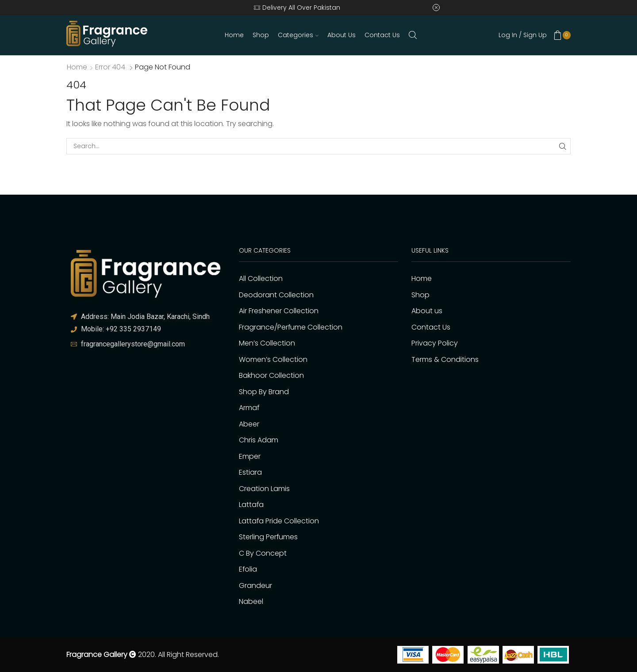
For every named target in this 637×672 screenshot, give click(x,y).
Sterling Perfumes (268, 537)
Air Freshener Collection (279, 311)
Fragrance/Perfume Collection (291, 327)
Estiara (250, 472)
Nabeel (251, 601)
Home (234, 35)
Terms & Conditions (445, 359)
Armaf (249, 408)
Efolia (248, 569)
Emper (250, 456)
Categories (298, 35)
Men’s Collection (267, 343)
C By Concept (263, 553)
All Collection (261, 278)
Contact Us (382, 35)
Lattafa (251, 505)
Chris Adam (259, 440)
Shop (261, 35)
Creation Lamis (264, 489)
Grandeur (255, 586)
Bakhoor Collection (271, 375)
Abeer (249, 424)
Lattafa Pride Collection (279, 521)
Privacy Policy (435, 343)
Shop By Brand (264, 392)
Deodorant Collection (276, 295)
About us (342, 35)
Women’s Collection (273, 359)
